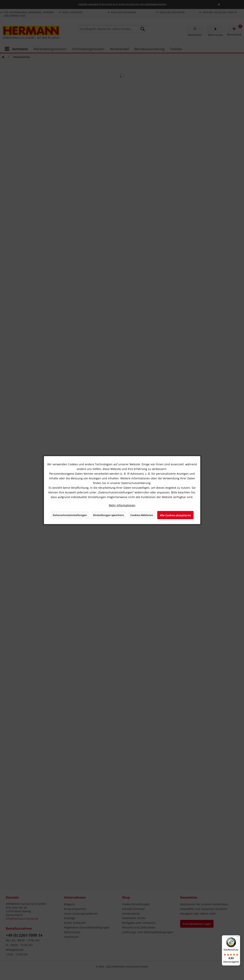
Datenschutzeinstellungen (70, 515)
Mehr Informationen (122, 505)
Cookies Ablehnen (142, 515)
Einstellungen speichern (109, 515)
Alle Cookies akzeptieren (175, 515)
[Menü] (238, 938)
